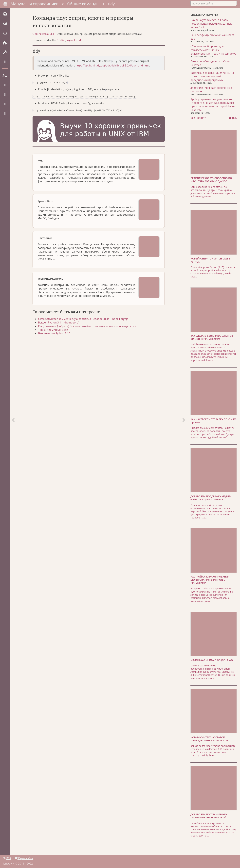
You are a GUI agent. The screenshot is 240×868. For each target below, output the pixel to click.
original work (74, 42)
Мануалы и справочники (35, 4)
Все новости (198, 117)
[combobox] (214, 3)
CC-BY (61, 42)
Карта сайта (24, 858)
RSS (233, 117)
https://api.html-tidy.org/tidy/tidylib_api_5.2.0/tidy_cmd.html (112, 67)
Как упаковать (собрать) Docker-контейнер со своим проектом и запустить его (90, 326)
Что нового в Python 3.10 (55, 334)
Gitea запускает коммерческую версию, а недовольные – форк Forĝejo (84, 319)
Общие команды (83, 4)
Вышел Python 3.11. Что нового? (60, 323)
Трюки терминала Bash (54, 330)
